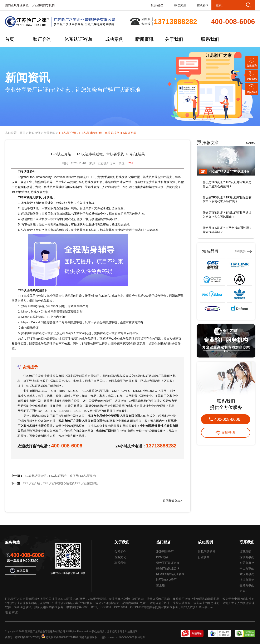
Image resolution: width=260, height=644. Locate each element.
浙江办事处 (247, 580)
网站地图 (140, 637)
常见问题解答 (207, 552)
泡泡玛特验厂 (165, 552)
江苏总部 (245, 552)
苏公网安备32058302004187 (62, 637)
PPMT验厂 (163, 557)
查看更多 (240, 251)
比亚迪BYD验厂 (166, 580)
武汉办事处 (247, 574)
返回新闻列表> (172, 501)
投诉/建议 (157, 5)
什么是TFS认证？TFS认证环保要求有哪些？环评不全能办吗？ (231, 171)
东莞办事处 (247, 563)
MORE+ (251, 143)
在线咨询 (203, 5)
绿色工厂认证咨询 (168, 563)
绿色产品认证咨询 (168, 568)
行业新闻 (49, 133)
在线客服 (19, 571)
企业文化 (120, 557)
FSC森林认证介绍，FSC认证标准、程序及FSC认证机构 (59, 476)
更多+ (243, 591)
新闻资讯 (144, 39)
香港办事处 (247, 585)
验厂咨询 (42, 39)
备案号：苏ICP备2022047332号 (23, 637)
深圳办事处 (247, 557)
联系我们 (210, 39)
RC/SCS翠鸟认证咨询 (170, 574)
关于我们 (174, 39)
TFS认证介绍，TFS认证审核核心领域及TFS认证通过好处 (60, 483)
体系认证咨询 (78, 39)
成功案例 (114, 39)
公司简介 (120, 552)
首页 (10, 39)
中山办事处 (247, 568)
